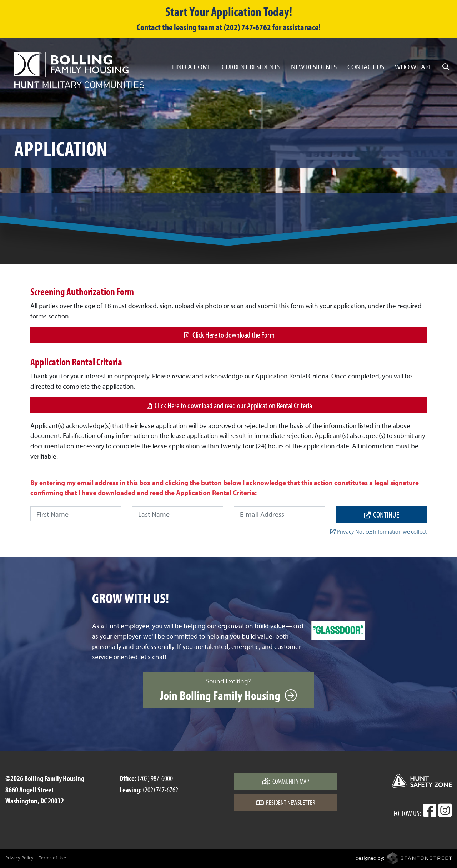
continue (381, 514)
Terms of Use (52, 858)
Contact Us (366, 67)
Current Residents (251, 67)
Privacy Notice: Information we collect (378, 531)
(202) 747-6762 (160, 789)
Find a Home (192, 67)
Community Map (286, 781)
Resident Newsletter (286, 802)
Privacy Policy (19, 858)
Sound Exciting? (228, 690)
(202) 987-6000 (155, 778)
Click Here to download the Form (228, 335)
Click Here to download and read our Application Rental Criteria (228, 405)
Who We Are (413, 67)
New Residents (314, 67)
